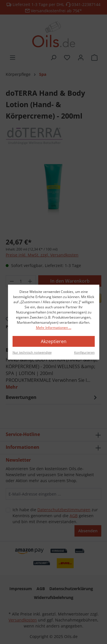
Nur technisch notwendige (32, 352)
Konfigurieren (84, 352)
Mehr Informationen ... (54, 328)
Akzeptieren (54, 341)
